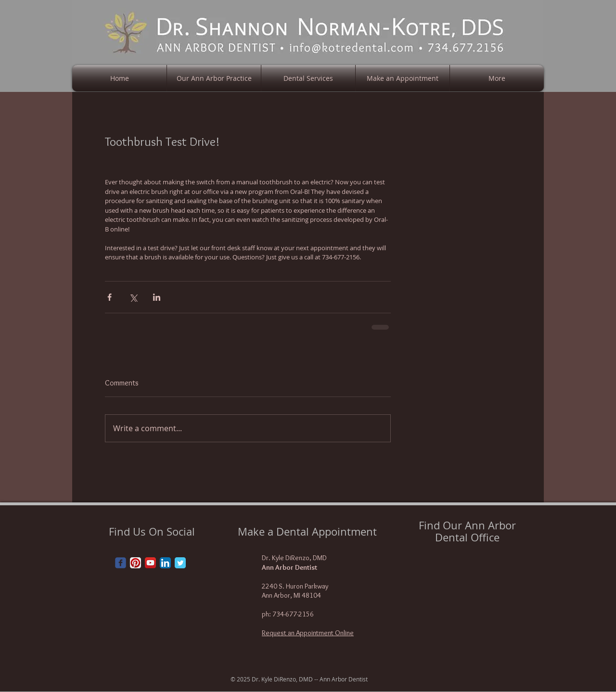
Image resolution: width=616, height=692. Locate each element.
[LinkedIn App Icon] (165, 563)
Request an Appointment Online (308, 633)
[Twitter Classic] (180, 563)
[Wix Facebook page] (121, 563)
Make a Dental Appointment (307, 532)
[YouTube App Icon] (150, 563)
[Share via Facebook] (109, 297)
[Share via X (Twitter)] (133, 297)
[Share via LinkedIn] (157, 297)
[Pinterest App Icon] (135, 563)
